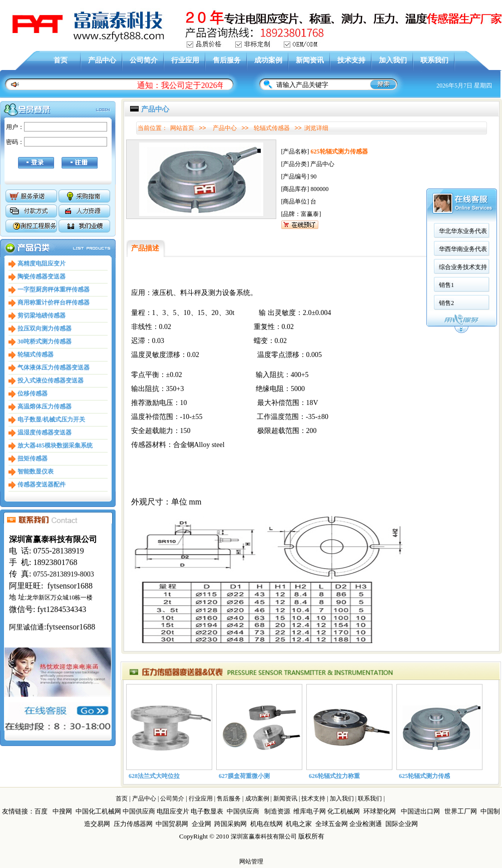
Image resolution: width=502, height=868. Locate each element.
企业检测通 (366, 824)
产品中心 (102, 60)
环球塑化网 (380, 811)
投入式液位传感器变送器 (51, 380)
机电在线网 (267, 824)
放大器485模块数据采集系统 (55, 445)
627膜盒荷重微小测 (244, 776)
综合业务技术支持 (381, 245)
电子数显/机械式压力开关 (51, 419)
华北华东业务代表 (381, 209)
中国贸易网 (172, 824)
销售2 (365, 281)
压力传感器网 (133, 824)
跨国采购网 (230, 824)
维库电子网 (310, 811)
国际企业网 (402, 824)
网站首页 (182, 128)
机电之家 (299, 824)
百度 (41, 811)
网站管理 (251, 861)
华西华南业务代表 (381, 227)
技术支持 (351, 60)
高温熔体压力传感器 (45, 406)
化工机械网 (344, 811)
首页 (61, 60)
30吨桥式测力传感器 (45, 341)
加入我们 (393, 60)
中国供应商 (139, 811)
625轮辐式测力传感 (424, 776)
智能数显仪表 (36, 471)
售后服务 (227, 60)
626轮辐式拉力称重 (334, 776)
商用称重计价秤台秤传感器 (54, 302)
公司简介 (144, 60)
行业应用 (185, 60)
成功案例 (268, 60)
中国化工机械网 (98, 811)
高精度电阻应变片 (42, 263)
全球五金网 (332, 824)
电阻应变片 (173, 811)
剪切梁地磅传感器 (42, 315)
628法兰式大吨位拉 (154, 776)
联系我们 (434, 60)
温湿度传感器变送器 (45, 432)
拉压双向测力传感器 (45, 328)
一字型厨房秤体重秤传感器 (54, 289)
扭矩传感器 (33, 458)
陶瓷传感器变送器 (42, 276)
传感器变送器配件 (42, 484)
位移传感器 (33, 393)
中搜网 (62, 811)
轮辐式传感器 (36, 354)
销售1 (365, 263)
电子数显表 (207, 811)
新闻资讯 (310, 60)
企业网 (201, 824)
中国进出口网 (420, 811)
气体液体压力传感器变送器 (54, 367)
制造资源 (277, 811)
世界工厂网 (461, 811)
